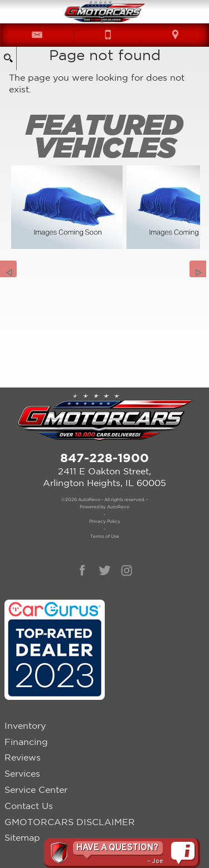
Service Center (36, 789)
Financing (26, 742)
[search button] (8, 55)
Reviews (23, 757)
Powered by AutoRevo (104, 507)
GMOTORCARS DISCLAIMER (70, 822)
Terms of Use (105, 536)
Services (22, 773)
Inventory (25, 725)
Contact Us (29, 806)
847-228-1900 (104, 457)
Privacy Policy (105, 521)
